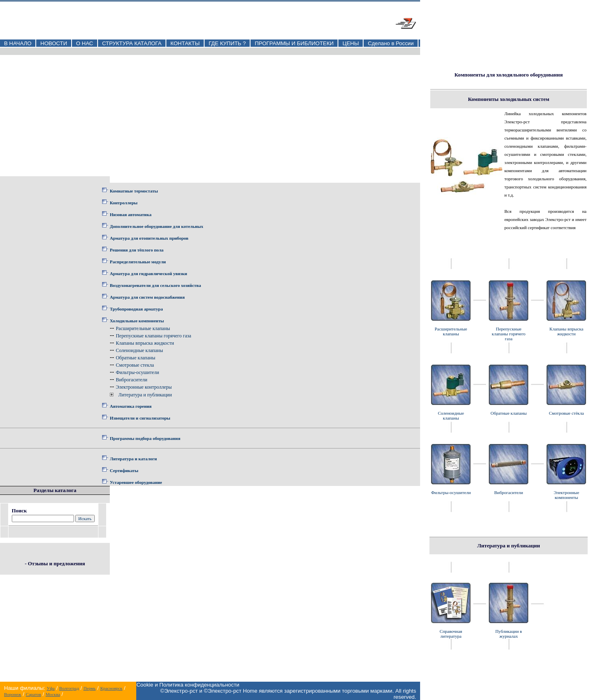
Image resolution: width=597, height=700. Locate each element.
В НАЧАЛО (18, 43)
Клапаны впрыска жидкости (145, 343)
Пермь (89, 688)
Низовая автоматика (131, 214)
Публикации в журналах (509, 634)
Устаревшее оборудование (136, 482)
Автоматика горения (131, 406)
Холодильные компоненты (137, 321)
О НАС (85, 43)
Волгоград (69, 688)
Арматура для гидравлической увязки (148, 273)
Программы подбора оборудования (145, 438)
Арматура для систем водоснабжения (147, 297)
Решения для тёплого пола (137, 250)
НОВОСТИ (54, 43)
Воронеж (13, 694)
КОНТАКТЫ (185, 43)
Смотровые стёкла (566, 413)
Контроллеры (124, 203)
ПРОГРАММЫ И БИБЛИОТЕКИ (294, 43)
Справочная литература (451, 634)
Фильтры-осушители (137, 372)
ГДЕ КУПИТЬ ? (227, 43)
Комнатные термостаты (134, 191)
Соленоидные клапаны (139, 350)
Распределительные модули (138, 262)
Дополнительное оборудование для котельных (157, 226)
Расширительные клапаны (143, 328)
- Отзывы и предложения (55, 563)
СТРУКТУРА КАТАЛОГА (132, 43)
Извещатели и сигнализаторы (140, 418)
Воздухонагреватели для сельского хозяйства (155, 285)
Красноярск (111, 688)
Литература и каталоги (133, 459)
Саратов (33, 694)
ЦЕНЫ (351, 43)
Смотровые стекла (135, 365)
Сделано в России (391, 43)
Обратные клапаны (136, 358)
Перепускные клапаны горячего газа (154, 336)
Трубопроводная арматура (136, 309)
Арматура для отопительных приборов (149, 238)
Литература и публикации (145, 395)
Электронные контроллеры (144, 387)
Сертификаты (124, 470)
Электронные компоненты (566, 495)
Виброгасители (132, 380)
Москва (53, 694)
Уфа (51, 688)
